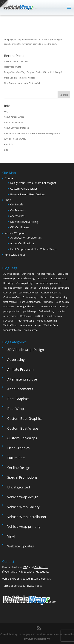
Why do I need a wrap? (15, 139)
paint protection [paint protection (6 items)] (12, 311)
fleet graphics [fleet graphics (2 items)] (10, 302)
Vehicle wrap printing (24, 526)
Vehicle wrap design (23, 497)
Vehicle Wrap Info (16, 233)
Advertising (16, 359)
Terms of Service (12, 586)
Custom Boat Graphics (25, 418)
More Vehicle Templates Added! (20, 78)
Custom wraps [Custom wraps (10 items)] (30, 297)
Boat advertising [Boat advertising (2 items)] (26, 278)
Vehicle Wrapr (11, 634)
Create (9, 178)
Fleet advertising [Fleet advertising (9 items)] (59, 297)
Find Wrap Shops (15, 255)
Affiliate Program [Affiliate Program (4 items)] (46, 274)
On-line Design (19, 468)
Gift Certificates (20, 227)
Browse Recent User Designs (28, 194)
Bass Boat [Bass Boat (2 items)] (63, 274)
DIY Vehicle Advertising (24, 222)
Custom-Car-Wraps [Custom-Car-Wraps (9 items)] (29, 293)
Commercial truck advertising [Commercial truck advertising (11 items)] (54, 288)
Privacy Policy (34, 586)
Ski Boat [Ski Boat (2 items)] (39, 316)
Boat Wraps (16, 409)
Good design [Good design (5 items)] (62, 302)
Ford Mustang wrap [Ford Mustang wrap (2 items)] (31, 302)
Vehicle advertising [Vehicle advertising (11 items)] (47, 321)
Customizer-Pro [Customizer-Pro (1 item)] (11, 297)
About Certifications (14, 122)
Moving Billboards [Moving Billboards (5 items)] (26, 307)
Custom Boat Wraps (23, 428)
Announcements (20, 389)
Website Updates (21, 546)
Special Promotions (22, 477)
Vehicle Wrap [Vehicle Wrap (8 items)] (10, 325)
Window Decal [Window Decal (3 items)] (51, 325)
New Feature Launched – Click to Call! (22, 83)
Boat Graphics (18, 399)
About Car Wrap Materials (17, 128)
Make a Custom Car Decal (17, 61)
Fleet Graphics (18, 448)
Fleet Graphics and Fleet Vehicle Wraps (34, 249)
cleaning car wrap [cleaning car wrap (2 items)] (13, 288)
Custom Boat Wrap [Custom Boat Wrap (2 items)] (51, 293)
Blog (6, 150)
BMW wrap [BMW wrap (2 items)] (9, 278)
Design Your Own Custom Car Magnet (33, 183)
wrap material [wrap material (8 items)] (31, 330)
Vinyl (11, 536)
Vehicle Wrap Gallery (23, 507)
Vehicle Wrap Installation (27, 517)
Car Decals (17, 204)
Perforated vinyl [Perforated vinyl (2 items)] (47, 311)
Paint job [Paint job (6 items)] (65, 307)
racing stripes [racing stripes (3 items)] (10, 316)
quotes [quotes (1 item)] (62, 311)
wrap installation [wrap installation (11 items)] (12, 330)
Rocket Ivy (44, 639)
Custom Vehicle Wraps (24, 189)
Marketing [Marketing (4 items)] (9, 307)
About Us (9, 144)
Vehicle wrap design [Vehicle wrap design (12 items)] (30, 325)
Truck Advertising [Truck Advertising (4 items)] (25, 321)
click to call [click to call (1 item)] (30, 288)
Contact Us (41, 567)
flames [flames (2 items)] (44, 297)
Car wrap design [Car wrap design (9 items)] (25, 283)
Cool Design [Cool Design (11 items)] (10, 293)
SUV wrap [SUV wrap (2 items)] (8, 321)
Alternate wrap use (22, 379)
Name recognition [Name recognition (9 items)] (48, 307)
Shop (8, 200)
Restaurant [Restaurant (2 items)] (26, 316)
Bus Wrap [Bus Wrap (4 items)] (8, 283)
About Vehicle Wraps (14, 117)
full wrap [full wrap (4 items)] (48, 302)
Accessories (17, 216)
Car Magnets (18, 210)
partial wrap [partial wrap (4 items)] (29, 311)
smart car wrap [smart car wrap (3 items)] (54, 316)
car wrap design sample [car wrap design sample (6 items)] (48, 283)
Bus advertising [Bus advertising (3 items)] (59, 278)
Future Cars (16, 458)
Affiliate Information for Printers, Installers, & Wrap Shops (32, 133)
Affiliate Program (20, 369)
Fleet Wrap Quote (13, 67)
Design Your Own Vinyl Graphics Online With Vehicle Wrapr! (33, 72)
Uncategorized (19, 487)
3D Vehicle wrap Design (26, 350)
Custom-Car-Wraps (22, 438)
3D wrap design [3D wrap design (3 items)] (11, 274)
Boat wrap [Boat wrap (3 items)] (43, 278)
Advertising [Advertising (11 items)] (28, 274)
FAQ (6, 111)
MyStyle (29, 639)
